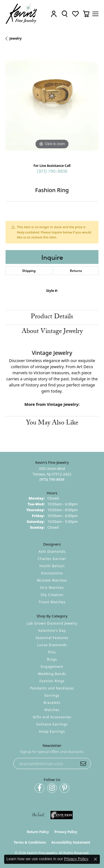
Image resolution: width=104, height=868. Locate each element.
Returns (76, 270)
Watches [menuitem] (52, 710)
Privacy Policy (66, 832)
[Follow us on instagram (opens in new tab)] (52, 788)
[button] (54, 14)
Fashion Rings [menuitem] (52, 681)
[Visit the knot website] (38, 815)
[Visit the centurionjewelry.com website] (62, 815)
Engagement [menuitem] (52, 667)
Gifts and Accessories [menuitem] (52, 717)
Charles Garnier (52, 559)
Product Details (52, 317)
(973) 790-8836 (52, 171)
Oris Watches (52, 588)
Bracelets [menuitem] (52, 703)
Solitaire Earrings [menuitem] (52, 724)
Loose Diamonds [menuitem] (52, 645)
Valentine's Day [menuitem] (52, 631)
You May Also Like (52, 423)
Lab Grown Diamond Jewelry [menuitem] (52, 623)
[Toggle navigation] (95, 14)
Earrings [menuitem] (52, 695)
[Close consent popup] (95, 859)
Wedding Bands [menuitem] (52, 674)
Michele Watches (52, 580)
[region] (52, 104)
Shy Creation (52, 595)
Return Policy (38, 832)
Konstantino (52, 573)
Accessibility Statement (71, 842)
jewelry (16, 38)
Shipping (29, 270)
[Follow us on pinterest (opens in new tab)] (64, 788)
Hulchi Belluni (52, 566)
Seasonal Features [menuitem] (52, 638)
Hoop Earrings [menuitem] (52, 731)
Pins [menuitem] (52, 652)
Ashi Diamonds (52, 552)
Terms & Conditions (30, 842)
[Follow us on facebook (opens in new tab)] (40, 788)
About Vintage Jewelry (52, 332)
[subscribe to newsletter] (83, 763)
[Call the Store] (52, 479)
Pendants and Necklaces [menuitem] (52, 688)
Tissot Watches (52, 602)
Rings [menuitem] (52, 659)
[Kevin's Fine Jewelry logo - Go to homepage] (21, 14)
